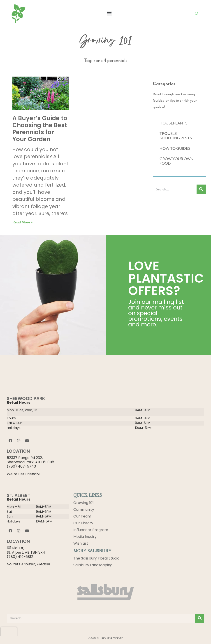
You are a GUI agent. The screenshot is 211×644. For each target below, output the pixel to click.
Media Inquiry (85, 537)
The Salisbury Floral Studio (96, 558)
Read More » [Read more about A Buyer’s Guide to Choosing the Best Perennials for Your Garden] (22, 222)
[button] (109, 14)
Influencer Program (91, 530)
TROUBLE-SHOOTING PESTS (176, 136)
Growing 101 (83, 503)
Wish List (81, 543)
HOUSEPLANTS (174, 123)
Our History (83, 523)
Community (84, 509)
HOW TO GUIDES (175, 148)
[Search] (201, 189)
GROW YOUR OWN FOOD (176, 161)
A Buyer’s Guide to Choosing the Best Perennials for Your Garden (40, 129)
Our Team (82, 516)
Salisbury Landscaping (93, 565)
